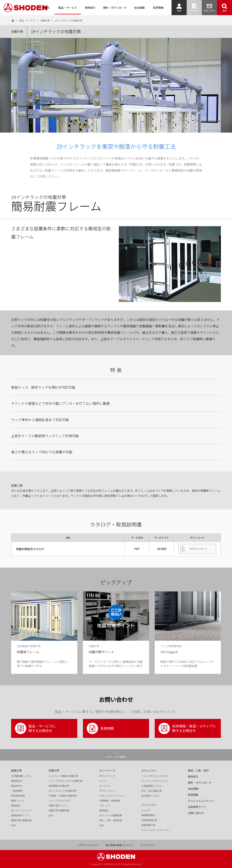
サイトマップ (147, 845)
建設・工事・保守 (198, 770)
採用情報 (158, 8)
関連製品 (16, 805)
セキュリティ (149, 770)
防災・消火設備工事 (152, 791)
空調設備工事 (148, 825)
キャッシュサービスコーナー (156, 830)
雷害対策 (16, 770)
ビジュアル (105, 786)
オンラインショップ (21, 810)
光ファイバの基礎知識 (111, 815)
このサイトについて (88, 845)
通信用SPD (17, 786)
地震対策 (45, 20)
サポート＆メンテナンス (112, 796)
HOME (46, 8)
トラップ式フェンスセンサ (155, 776)
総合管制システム (150, 796)
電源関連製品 (148, 815)
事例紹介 (90, 8)
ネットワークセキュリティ (155, 781)
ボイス (103, 781)
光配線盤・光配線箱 (110, 801)
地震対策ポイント (58, 805)
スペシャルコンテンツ (201, 801)
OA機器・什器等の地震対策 (63, 796)
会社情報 (139, 8)
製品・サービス (68, 8)
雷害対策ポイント (20, 815)
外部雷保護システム (21, 776)
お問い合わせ (196, 813)
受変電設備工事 (149, 820)
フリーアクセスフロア (60, 801)
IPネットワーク (107, 776)
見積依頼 (100, 728)
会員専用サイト (197, 807)
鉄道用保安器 (18, 796)
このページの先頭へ (116, 757)
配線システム (18, 801)
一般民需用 (17, 791)
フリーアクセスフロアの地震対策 (65, 781)
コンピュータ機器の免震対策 (63, 776)
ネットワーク (107, 770)
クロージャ (105, 805)
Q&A (14, 825)
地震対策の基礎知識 (59, 810)
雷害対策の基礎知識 (21, 820)
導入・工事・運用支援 (111, 820)
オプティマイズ (107, 791)
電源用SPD (17, 781)
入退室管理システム (152, 786)
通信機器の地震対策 (59, 786)
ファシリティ (149, 805)
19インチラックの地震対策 (62, 791)
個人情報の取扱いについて (119, 845)
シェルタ (146, 810)
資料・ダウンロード (115, 8)
